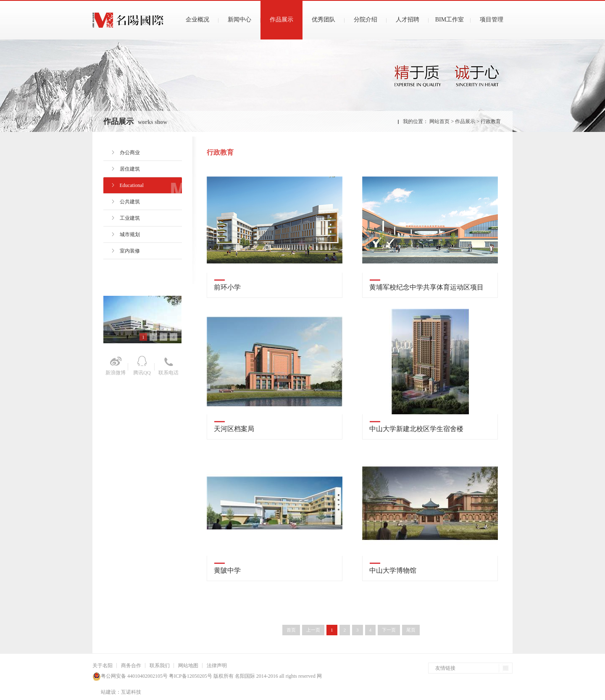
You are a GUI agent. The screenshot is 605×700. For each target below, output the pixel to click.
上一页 (313, 630)
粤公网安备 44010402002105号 (134, 676)
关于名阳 (103, 666)
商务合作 (131, 666)
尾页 (411, 630)
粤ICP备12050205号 (190, 676)
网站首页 (439, 121)
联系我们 (160, 666)
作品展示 (465, 121)
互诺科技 (131, 692)
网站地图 (188, 666)
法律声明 (217, 666)
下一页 (389, 630)
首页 (291, 630)
